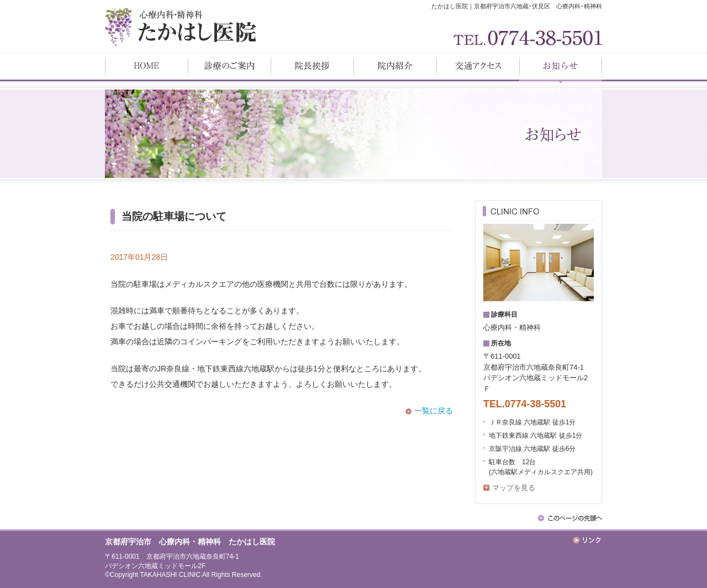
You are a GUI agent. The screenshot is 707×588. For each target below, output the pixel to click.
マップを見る (514, 488)
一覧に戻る (434, 411)
